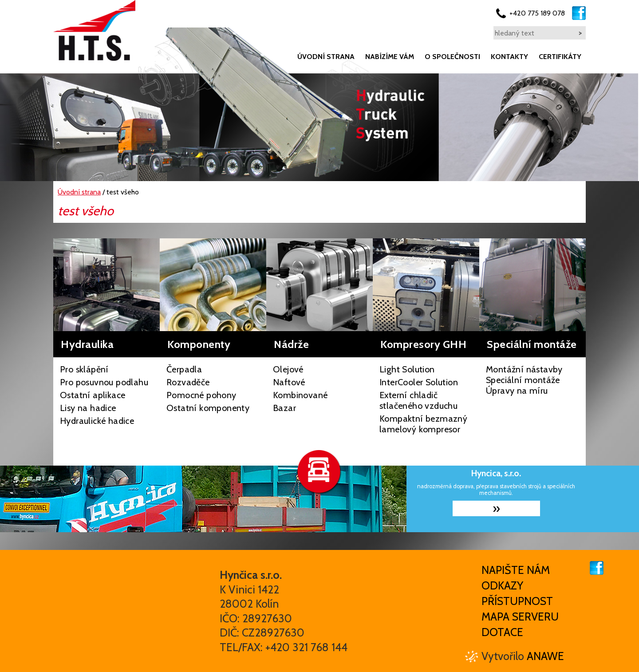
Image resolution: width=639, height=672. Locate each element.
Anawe (545, 656)
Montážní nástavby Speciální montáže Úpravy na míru (524, 380)
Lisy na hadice (88, 408)
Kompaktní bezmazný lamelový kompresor (423, 424)
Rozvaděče (188, 382)
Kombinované (300, 395)
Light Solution (407, 369)
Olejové (288, 369)
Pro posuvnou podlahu (104, 382)
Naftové (289, 382)
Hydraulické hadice (97, 421)
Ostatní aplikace (93, 395)
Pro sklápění (84, 369)
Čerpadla (184, 369)
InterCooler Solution (419, 382)
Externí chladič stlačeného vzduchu (418, 400)
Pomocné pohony (201, 395)
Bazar (284, 408)
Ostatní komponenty (208, 408)
